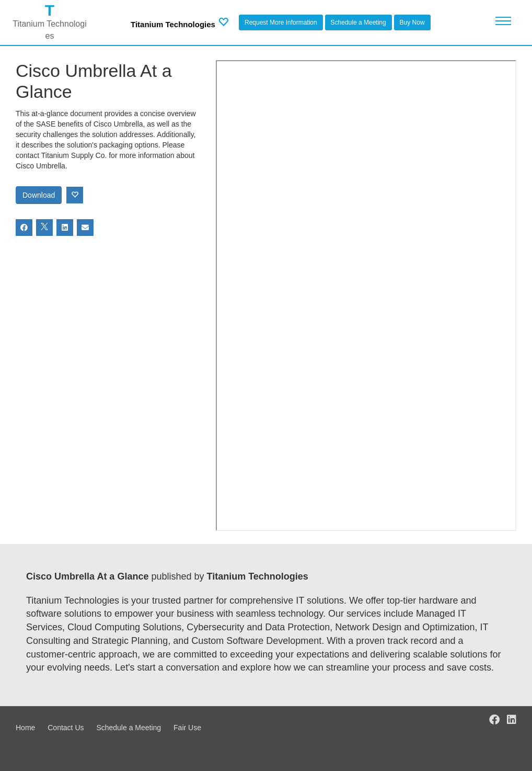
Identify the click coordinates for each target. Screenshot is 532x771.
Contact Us (66, 728)
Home (25, 728)
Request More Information (281, 22)
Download (39, 195)
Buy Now (412, 22)
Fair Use (187, 728)
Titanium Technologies (173, 24)
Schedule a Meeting (358, 22)
